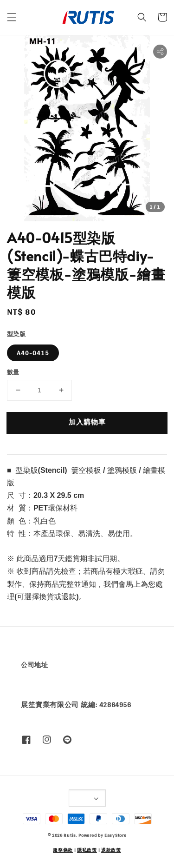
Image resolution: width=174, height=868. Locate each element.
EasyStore (115, 835)
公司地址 (34, 665)
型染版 (16, 334)
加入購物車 (87, 422)
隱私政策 (87, 850)
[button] (12, 17)
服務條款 (63, 850)
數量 (13, 372)
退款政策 (111, 850)
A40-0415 (33, 353)
